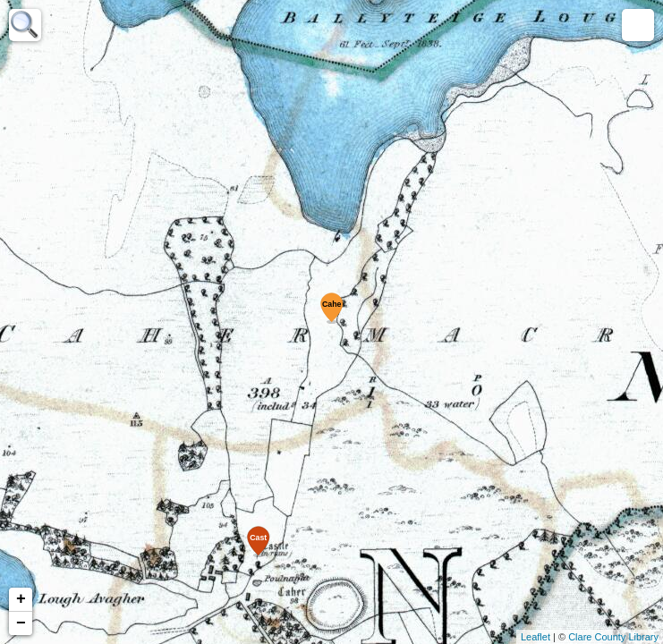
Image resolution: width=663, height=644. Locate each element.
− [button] (21, 623)
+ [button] (21, 599)
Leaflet (535, 637)
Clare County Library (613, 637)
